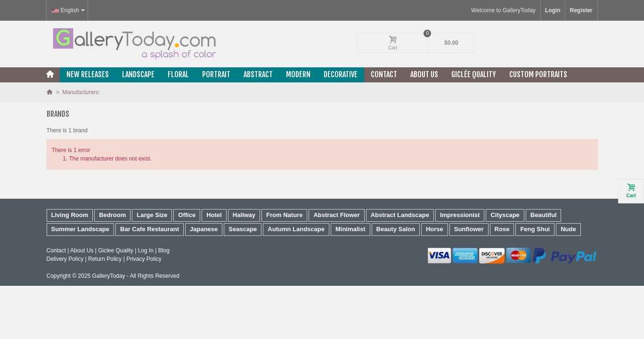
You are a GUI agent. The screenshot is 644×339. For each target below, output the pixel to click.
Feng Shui (535, 229)
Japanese (204, 229)
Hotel (214, 215)
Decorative (341, 74)
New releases (88, 74)
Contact (384, 74)
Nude (568, 229)
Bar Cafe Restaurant (150, 229)
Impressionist (460, 215)
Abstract (258, 74)
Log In (146, 250)
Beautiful (544, 215)
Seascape (243, 229)
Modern (298, 74)
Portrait (216, 74)
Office (187, 215)
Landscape (138, 74)
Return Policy (105, 259)
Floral (178, 74)
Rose (502, 229)
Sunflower (469, 229)
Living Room (70, 215)
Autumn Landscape (296, 229)
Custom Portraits (538, 74)
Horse (435, 229)
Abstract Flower (336, 215)
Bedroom (112, 215)
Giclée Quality (474, 74)
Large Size (152, 215)
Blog (164, 250)
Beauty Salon (396, 229)
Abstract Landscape (400, 215)
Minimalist (351, 229)
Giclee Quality (116, 250)
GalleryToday (108, 276)
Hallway (244, 215)
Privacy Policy (144, 259)
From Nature (284, 215)
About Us (424, 74)
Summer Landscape (81, 229)
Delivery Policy (65, 259)
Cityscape (505, 215)
